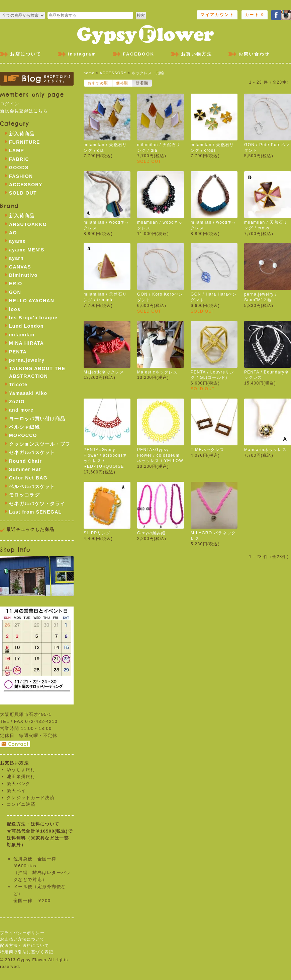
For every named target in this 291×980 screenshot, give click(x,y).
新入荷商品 (22, 134)
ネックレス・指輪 (148, 73)
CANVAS (20, 267)
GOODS (19, 168)
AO (13, 233)
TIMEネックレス (207, 450)
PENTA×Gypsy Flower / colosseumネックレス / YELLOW (160, 455)
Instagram (82, 54)
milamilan (22, 335)
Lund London (26, 326)
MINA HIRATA (26, 343)
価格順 (122, 83)
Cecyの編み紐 (152, 533)
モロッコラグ (24, 495)
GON (15, 292)
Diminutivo (23, 275)
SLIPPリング (97, 533)
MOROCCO (23, 435)
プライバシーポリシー (22, 933)
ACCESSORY (113, 73)
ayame (17, 241)
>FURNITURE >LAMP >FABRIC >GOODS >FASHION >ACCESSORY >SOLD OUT (22, 15)
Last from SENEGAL (35, 512)
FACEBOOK (138, 54)
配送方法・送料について (24, 946)
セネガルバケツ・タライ (37, 504)
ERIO (16, 284)
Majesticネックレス (104, 372)
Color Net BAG (28, 478)
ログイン (10, 104)
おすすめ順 (98, 83)
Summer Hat (25, 469)
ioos (15, 309)
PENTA (18, 352)
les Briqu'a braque (33, 318)
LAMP (17, 150)
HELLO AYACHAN (32, 301)
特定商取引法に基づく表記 (27, 952)
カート (255, 15)
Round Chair (25, 461)
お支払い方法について (22, 939)
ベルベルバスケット (32, 486)
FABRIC (19, 159)
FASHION (21, 176)
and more (21, 410)
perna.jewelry (27, 360)
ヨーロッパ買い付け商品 (37, 419)
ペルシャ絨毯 (24, 427)
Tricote (18, 385)
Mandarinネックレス (265, 450)
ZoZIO (17, 402)
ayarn (16, 258)
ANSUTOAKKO (28, 224)
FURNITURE (25, 142)
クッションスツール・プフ (40, 444)
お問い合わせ (254, 54)
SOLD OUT (23, 193)
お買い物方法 (197, 54)
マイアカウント (217, 15)
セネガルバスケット (32, 452)
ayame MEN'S (27, 250)
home (89, 73)
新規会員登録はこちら (24, 111)
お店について (26, 54)
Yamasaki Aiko (28, 393)
